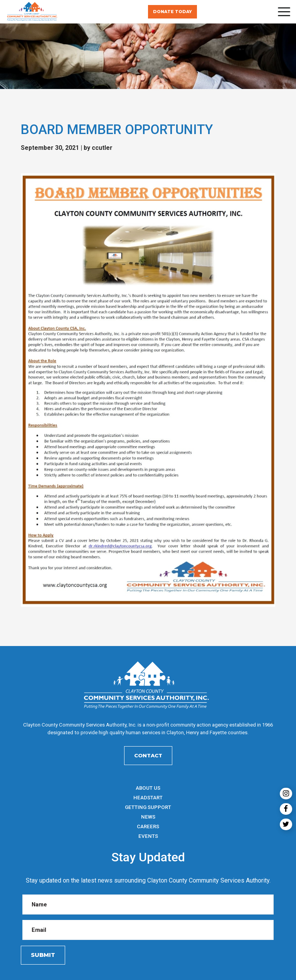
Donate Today (172, 12)
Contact (148, 755)
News (148, 817)
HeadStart (148, 798)
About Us (148, 788)
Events (148, 836)
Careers (148, 826)
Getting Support (148, 807)
